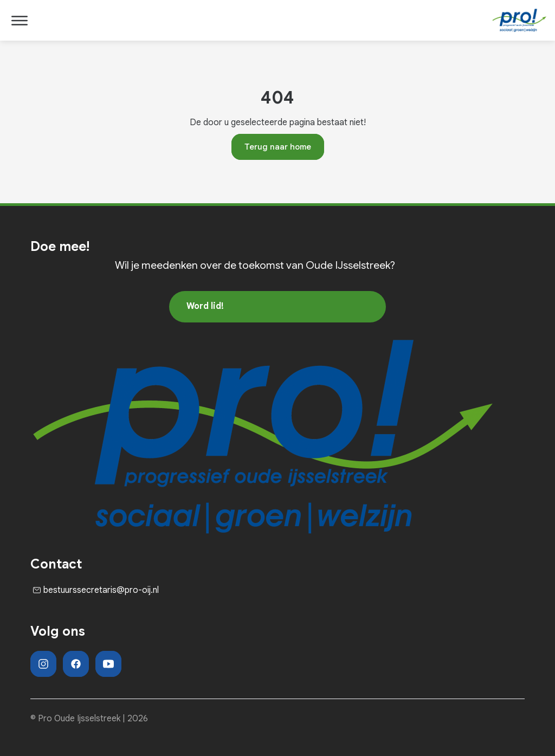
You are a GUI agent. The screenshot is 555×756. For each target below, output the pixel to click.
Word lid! (205, 306)
